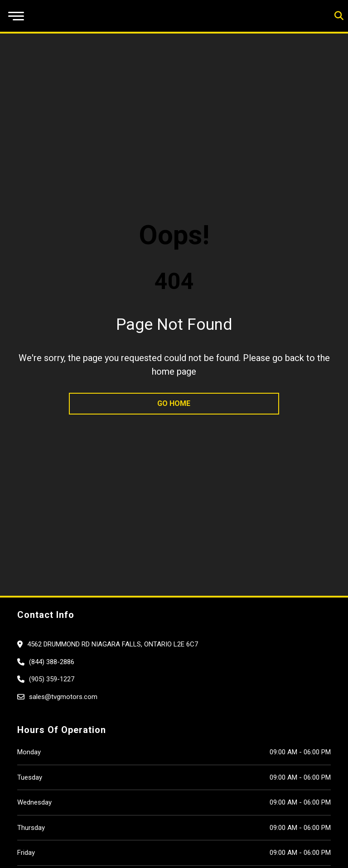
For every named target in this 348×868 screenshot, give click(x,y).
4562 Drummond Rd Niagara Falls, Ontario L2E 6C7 (113, 644)
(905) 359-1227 (52, 679)
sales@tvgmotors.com (63, 697)
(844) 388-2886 (52, 662)
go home (174, 403)
